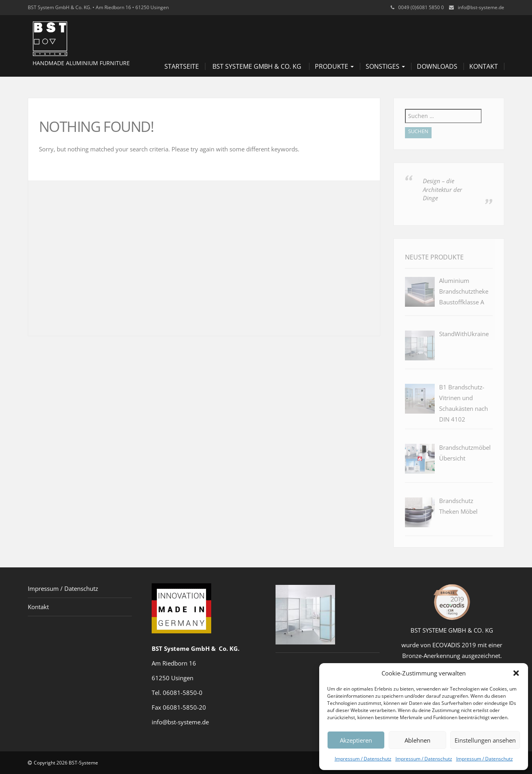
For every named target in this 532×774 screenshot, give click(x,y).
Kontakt (484, 66)
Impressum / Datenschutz (363, 759)
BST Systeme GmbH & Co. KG (257, 66)
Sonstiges (385, 66)
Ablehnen (417, 740)
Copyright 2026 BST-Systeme (66, 763)
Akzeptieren (356, 740)
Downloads (437, 66)
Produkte (334, 66)
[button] (516, 673)
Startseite (182, 66)
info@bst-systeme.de (481, 7)
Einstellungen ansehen (485, 740)
